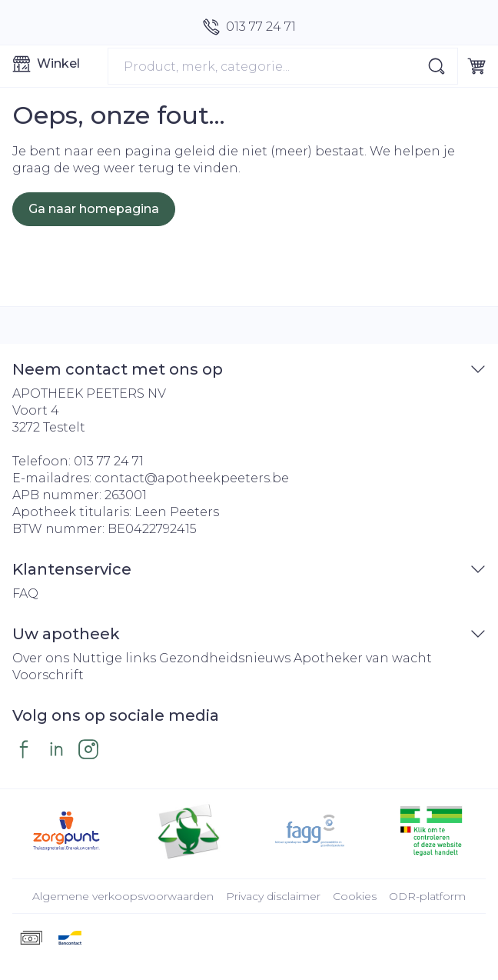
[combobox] (283, 66)
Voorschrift (48, 675)
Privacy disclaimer (273, 896)
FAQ (25, 593)
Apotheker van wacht (363, 658)
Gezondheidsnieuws (225, 658)
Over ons (41, 658)
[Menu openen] (54, 64)
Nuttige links (114, 658)
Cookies (355, 896)
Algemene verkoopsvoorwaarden (123, 896)
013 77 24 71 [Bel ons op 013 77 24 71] (109, 461)
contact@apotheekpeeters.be (192, 478)
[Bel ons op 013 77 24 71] (249, 27)
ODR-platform (427, 896)
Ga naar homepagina (94, 209)
